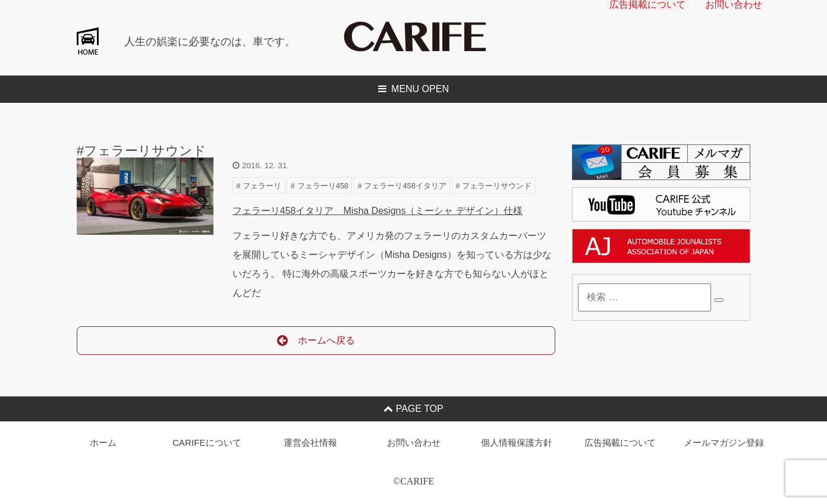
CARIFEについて (207, 442)
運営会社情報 (310, 442)
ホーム (103, 442)
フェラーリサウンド (497, 186)
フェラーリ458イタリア (405, 186)
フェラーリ (262, 186)
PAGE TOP (413, 409)
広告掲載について (647, 15)
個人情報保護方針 (517, 442)
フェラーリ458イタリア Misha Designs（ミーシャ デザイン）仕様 (378, 211)
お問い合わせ (734, 15)
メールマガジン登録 (724, 442)
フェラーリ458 (323, 186)
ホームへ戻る (316, 341)
